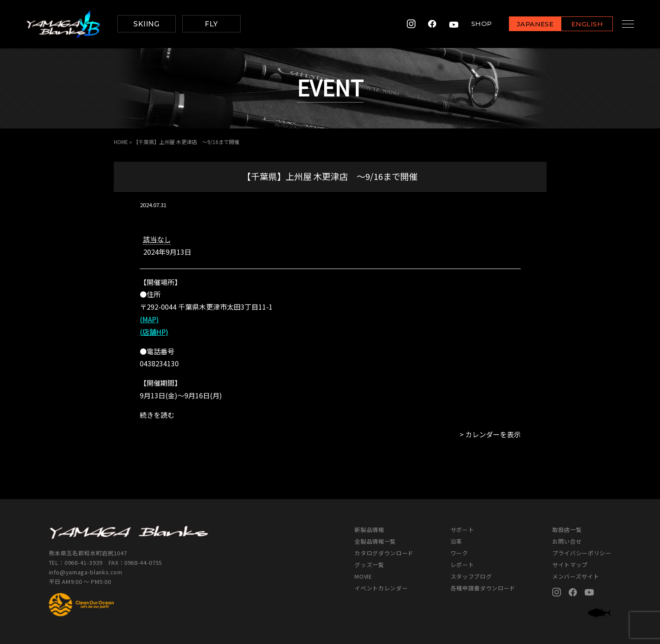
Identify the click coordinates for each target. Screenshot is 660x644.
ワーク (459, 553)
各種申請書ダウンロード (483, 588)
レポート (462, 565)
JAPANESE (528, 24)
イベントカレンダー (381, 588)
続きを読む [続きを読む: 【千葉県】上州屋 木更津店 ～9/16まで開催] (157, 415)
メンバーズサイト (576, 576)
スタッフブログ (471, 576)
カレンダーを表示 (493, 434)
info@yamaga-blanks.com (86, 572)
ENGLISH (580, 24)
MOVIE (363, 576)
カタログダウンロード (384, 553)
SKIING (146, 24)
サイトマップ (570, 565)
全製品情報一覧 (375, 541)
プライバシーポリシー (582, 553)
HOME (121, 142)
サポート (462, 530)
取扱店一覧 (567, 530)
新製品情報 (369, 530)
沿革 (456, 541)
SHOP (474, 24)
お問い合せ (567, 541)
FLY (211, 24)
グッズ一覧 (369, 565)
